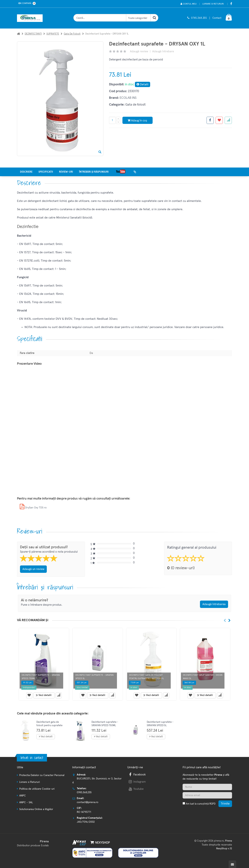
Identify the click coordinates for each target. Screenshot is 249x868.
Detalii (143, 84)
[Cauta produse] (100, 18)
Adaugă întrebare (163, 51)
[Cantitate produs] (112, 120)
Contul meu (189, 4)
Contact (217, 18)
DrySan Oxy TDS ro (33, 508)
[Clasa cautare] (138, 18)
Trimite (225, 804)
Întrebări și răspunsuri (94, 172)
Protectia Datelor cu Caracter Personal (42, 775)
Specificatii (46, 172)
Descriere (26, 172)
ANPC (23, 796)
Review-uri (66, 172)
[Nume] (207, 787)
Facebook (137, 775)
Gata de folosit (72, 34)
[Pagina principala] (31, 18)
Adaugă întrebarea (214, 604)
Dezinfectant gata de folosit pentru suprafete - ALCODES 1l (49, 725)
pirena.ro (219, 841)
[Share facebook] (210, 120)
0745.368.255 (199, 18)
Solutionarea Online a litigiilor (36, 809)
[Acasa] (18, 34)
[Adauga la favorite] (219, 120)
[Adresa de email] (207, 795)
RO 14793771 (84, 812)
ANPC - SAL (26, 802)
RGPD (212, 804)
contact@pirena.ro (88, 802)
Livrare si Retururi (213, 4)
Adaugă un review (33, 569)
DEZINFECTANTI (33, 34)
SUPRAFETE (53, 34)
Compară (26, 3)
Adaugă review (139, 51)
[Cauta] (154, 18)
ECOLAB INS (128, 98)
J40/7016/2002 (86, 822)
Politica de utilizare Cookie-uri (37, 789)
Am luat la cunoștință (201, 804)
